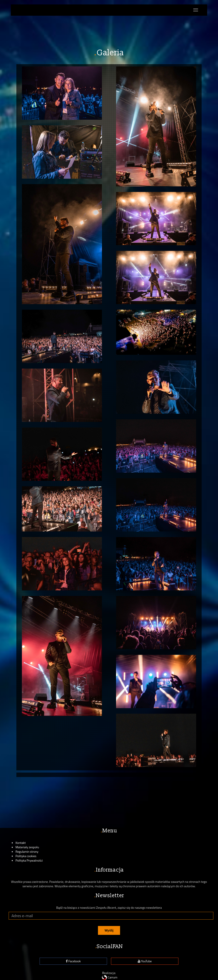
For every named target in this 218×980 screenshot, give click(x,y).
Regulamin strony (27, 851)
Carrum (109, 977)
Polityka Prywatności (29, 860)
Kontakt (21, 843)
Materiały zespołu (27, 847)
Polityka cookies (26, 856)
